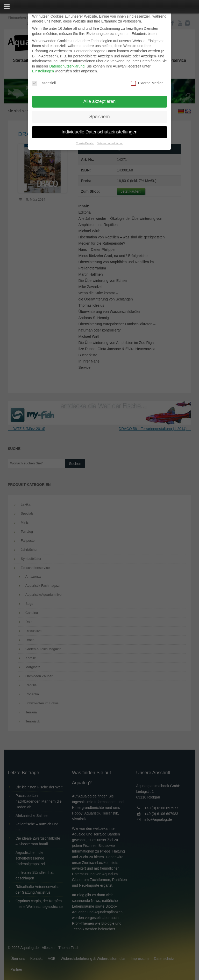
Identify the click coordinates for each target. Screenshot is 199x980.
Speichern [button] (100, 117)
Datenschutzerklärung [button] (110, 143)
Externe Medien (147, 83)
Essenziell (44, 83)
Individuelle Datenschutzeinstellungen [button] (100, 132)
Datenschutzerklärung (67, 66)
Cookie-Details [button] (85, 143)
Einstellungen (43, 71)
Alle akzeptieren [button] (100, 101)
